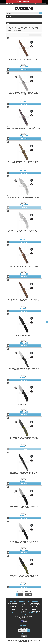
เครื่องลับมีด (24, 605)
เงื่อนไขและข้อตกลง (35, 603)
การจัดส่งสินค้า (35, 606)
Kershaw (13, 605)
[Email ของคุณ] (23, 631)
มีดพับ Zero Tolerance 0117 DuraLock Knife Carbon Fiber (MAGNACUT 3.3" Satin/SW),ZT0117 (24, 369)
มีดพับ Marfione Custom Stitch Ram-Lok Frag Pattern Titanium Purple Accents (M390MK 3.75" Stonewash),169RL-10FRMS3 (24, 197)
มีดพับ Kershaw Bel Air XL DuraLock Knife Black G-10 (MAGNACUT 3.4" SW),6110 (24, 507)
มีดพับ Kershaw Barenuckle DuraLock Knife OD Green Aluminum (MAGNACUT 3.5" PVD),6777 (24, 576)
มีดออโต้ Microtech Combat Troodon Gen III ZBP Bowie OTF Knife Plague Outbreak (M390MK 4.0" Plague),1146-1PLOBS (24, 300)
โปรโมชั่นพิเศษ (24, 610)
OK (41, 13)
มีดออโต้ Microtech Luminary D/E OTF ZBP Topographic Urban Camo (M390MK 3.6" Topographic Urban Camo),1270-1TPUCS (24, 128)
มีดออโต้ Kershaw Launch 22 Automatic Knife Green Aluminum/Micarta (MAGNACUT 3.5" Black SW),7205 (24, 438)
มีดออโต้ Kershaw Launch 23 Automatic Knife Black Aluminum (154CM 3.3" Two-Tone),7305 (24, 404)
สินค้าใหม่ (36, 35)
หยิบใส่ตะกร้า (17, 70)
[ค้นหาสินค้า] (23, 13)
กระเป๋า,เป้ (24, 606)
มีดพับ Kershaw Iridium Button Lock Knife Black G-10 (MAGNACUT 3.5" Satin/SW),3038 (24, 542)
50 (26, 594)
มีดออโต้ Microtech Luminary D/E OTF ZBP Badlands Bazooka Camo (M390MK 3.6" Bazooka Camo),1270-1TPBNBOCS (24, 162)
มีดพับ (24, 603)
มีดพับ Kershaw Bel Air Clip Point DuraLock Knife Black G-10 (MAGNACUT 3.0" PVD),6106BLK (24, 335)
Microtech (13, 608)
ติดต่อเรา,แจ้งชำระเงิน (35, 611)
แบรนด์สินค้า (24, 611)
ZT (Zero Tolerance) (13, 603)
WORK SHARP (13, 606)
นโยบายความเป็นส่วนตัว (35, 605)
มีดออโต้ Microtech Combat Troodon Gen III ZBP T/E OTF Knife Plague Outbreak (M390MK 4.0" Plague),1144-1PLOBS (24, 59)
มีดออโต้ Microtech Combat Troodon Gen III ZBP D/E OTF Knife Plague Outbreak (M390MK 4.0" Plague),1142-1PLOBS (24, 266)
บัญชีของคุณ (35, 610)
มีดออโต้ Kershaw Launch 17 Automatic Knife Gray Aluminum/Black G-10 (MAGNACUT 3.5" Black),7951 (24, 473)
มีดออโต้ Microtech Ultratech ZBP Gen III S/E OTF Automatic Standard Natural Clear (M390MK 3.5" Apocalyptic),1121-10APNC (24, 94)
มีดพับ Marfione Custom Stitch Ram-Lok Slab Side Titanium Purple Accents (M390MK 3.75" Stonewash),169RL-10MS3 (24, 231)
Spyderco (13, 610)
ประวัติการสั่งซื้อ (35, 608)
